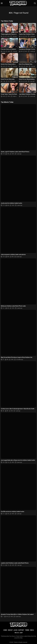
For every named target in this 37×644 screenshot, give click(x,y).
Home (5, 630)
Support (21, 630)
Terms (27, 630)
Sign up (10, 630)
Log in (15, 630)
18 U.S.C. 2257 (19, 633)
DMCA (32, 630)
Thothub (16, 642)
